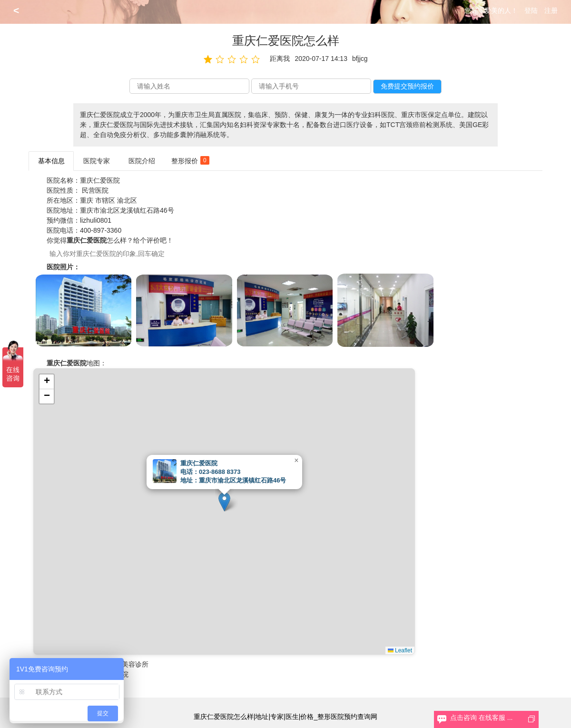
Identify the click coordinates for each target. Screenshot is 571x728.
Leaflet (400, 650)
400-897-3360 (101, 230)
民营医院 (95, 190)
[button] (224, 502)
